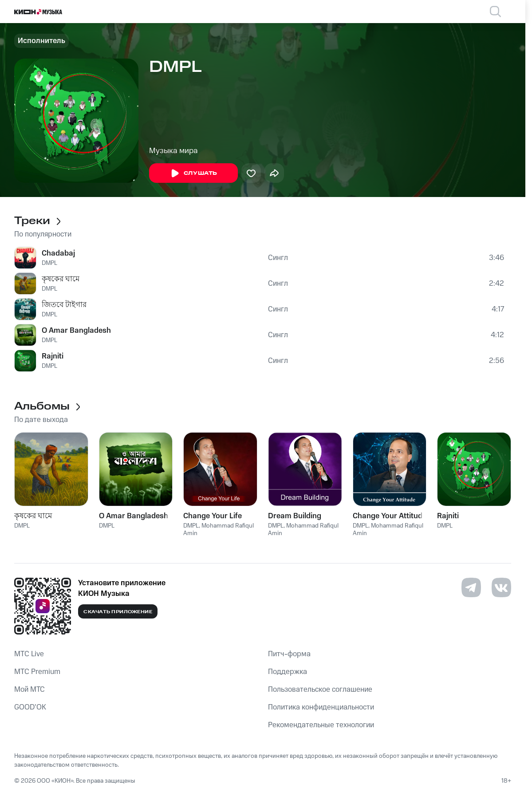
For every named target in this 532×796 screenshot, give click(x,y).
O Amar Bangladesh (76, 331)
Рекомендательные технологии (321, 725)
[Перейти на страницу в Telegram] (471, 587)
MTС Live (29, 654)
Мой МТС (30, 690)
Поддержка (288, 672)
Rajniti (53, 356)
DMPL (49, 263)
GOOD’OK (30, 707)
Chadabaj (58, 253)
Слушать (193, 173)
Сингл (278, 258)
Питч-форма (289, 654)
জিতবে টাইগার (64, 305)
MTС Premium (37, 672)
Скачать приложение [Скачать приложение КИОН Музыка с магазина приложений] (118, 612)
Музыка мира (173, 151)
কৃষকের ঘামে (61, 279)
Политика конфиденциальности (321, 707)
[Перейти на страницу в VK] (501, 587)
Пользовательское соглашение (320, 690)
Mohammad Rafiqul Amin (219, 530)
